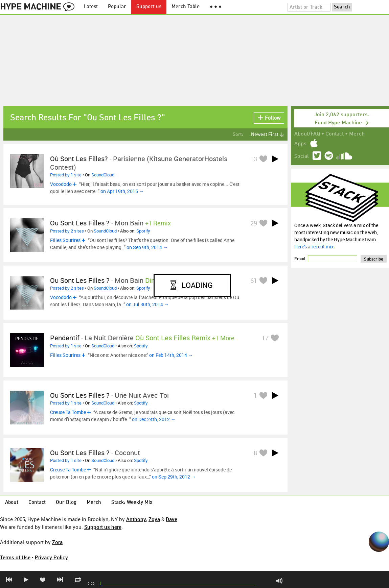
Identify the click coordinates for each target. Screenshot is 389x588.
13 (254, 159)
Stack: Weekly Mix (132, 503)
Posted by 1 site (66, 175)
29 (254, 223)
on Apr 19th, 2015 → (122, 191)
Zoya (154, 519)
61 (254, 280)
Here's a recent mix (314, 247)
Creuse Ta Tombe (68, 412)
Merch (357, 134)
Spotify (143, 231)
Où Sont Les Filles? (79, 159)
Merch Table (186, 7)
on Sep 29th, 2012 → (174, 477)
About (12, 503)
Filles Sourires (65, 240)
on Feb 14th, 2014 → (171, 355)
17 (265, 338)
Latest (91, 7)
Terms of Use (15, 557)
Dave (171, 519)
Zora (57, 542)
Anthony (136, 519)
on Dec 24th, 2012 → (154, 419)
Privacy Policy (51, 557)
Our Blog (66, 503)
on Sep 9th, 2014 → (147, 247)
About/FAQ (307, 134)
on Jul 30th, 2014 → (147, 304)
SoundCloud (103, 175)
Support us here (103, 527)
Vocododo (61, 184)
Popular (117, 7)
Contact (335, 134)
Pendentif (65, 338)
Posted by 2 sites (67, 231)
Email (300, 259)
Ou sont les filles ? (80, 223)
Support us (149, 7)
